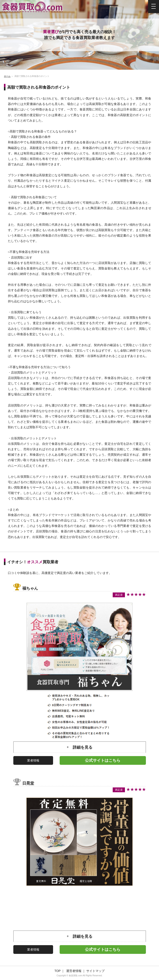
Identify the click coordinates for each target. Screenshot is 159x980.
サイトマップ (95, 971)
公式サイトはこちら (103, 760)
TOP (57, 971)
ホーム (7, 76)
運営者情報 (74, 971)
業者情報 (33, 760)
